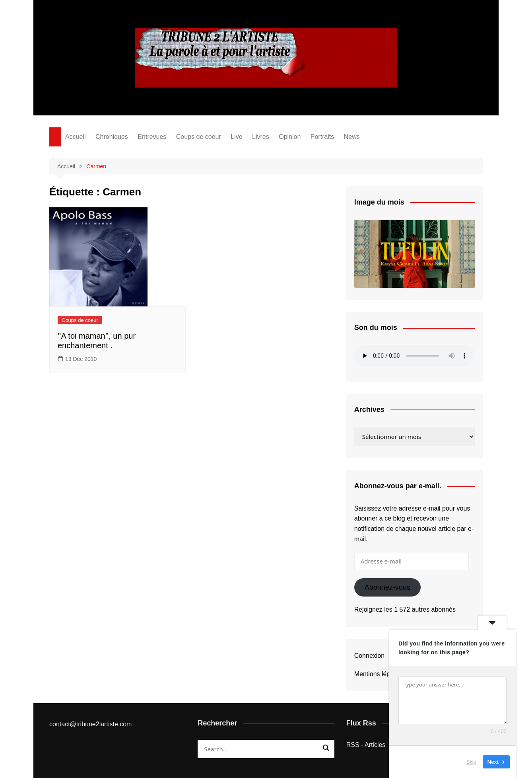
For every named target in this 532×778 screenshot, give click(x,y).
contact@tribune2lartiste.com (90, 724)
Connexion (370, 656)
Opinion (290, 137)
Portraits (322, 137)
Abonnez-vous (387, 587)
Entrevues (152, 137)
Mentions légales (378, 674)
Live (236, 137)
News (352, 137)
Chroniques (112, 137)
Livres (261, 137)
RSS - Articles (366, 745)
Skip (471, 762)
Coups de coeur (199, 137)
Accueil (76, 137)
